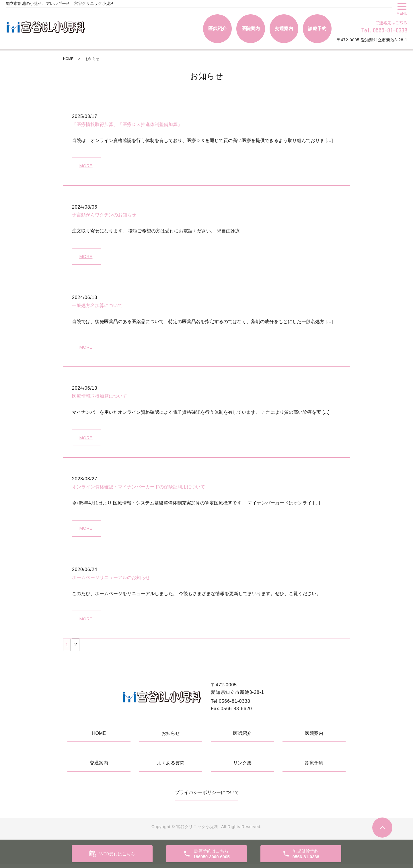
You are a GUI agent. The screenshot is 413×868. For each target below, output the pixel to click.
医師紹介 (217, 29)
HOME (68, 59)
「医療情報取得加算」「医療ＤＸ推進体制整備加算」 (127, 124)
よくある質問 (171, 767)
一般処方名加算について (97, 307)
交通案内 (284, 29)
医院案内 (251, 29)
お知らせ (171, 738)
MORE (87, 166)
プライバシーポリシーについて (206, 797)
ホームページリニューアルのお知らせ (111, 581)
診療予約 (317, 29)
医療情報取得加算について (100, 398)
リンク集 (242, 767)
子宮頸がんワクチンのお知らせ (104, 216)
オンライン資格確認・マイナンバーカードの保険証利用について (139, 490)
